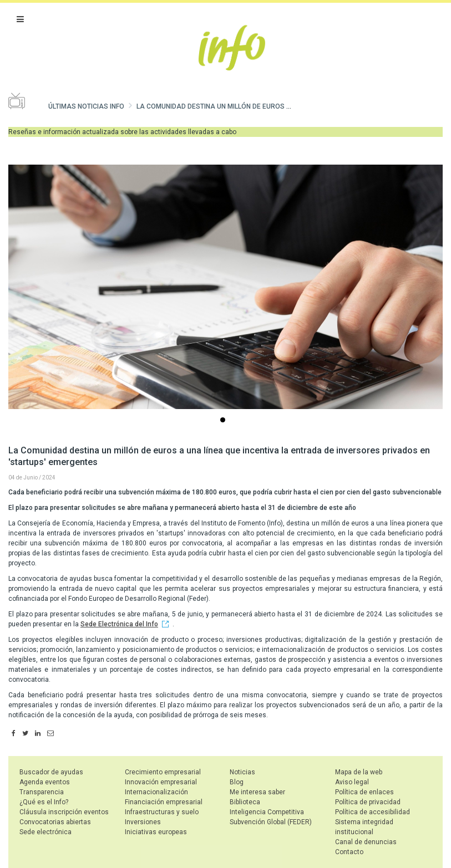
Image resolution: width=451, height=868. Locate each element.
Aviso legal (352, 782)
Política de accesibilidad (373, 812)
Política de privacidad (368, 802)
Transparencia (42, 792)
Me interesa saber (257, 792)
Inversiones (143, 822)
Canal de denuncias (366, 842)
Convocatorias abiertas (55, 822)
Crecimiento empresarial (163, 772)
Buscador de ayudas (51, 772)
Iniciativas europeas (156, 832)
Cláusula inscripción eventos (64, 812)
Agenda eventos (45, 782)
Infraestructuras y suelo (162, 812)
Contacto (349, 852)
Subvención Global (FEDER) (271, 822)
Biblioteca (245, 802)
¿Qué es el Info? (44, 802)
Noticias (242, 772)
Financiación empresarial (164, 802)
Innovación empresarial (161, 782)
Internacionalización (156, 792)
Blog (237, 782)
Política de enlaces (364, 792)
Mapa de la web (359, 772)
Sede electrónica (45, 832)
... (225, 421)
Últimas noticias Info (86, 106)
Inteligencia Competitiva (267, 812)
